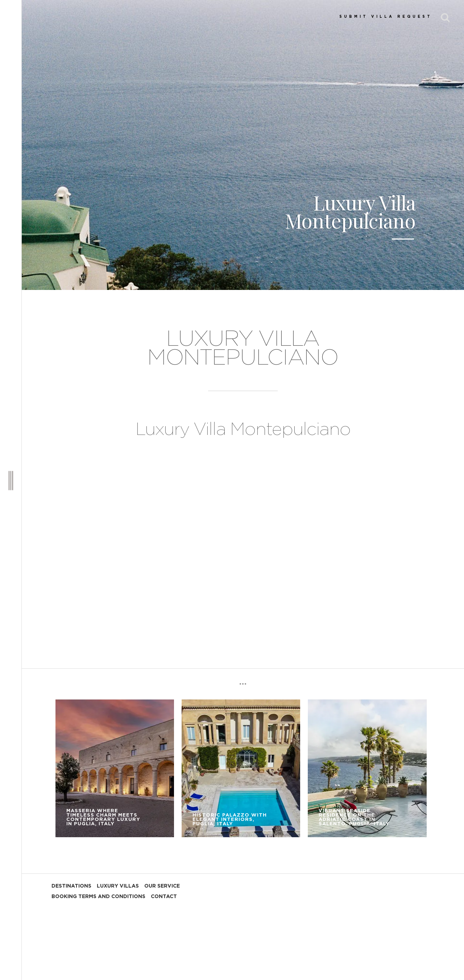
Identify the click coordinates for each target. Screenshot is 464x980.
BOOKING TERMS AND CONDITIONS (98, 897)
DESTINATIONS (71, 886)
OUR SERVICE (162, 886)
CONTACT (164, 897)
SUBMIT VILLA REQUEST (386, 17)
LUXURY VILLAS (118, 886)
